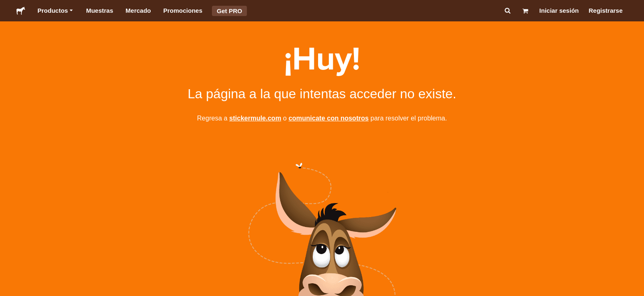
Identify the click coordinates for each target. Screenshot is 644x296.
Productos (56, 11)
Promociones (183, 10)
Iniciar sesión (559, 10)
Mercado (138, 10)
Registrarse (606, 10)
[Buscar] (507, 11)
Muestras (100, 10)
